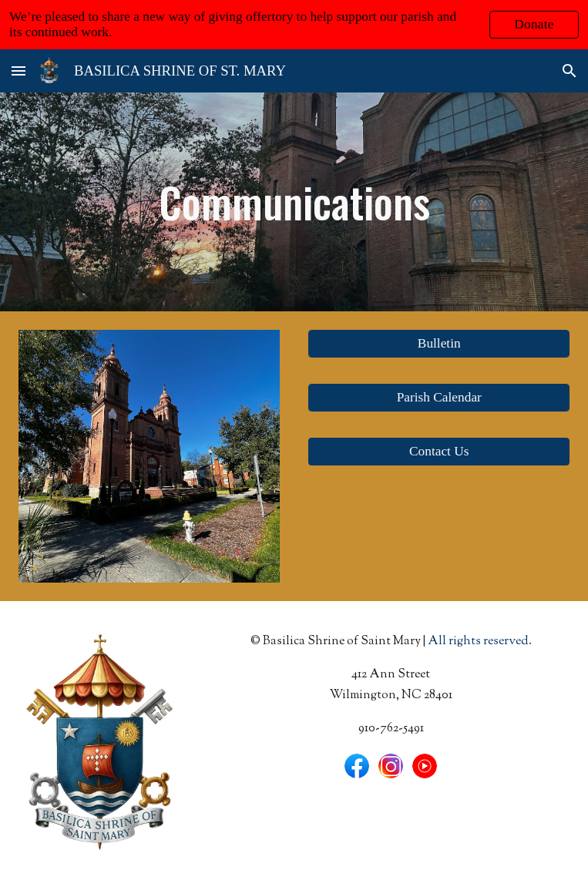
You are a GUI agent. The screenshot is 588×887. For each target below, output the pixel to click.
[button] (18, 71)
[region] (294, 25)
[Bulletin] (439, 344)
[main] (294, 202)
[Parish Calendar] (439, 398)
